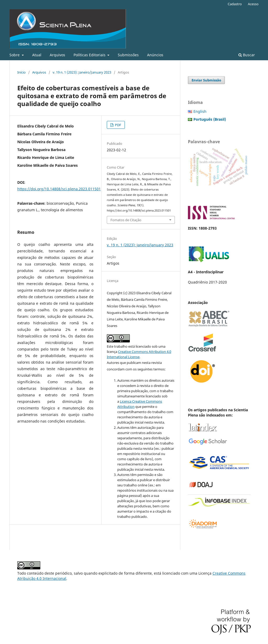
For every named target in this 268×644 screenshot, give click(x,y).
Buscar (247, 55)
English (200, 111)
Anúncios (155, 55)
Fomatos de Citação (126, 220)
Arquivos (57, 55)
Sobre (15, 55)
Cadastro (235, 4)
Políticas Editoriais (90, 55)
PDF (118, 125)
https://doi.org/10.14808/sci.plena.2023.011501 (59, 189)
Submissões (128, 55)
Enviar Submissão (206, 80)
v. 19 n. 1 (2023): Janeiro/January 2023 (82, 72)
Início (21, 72)
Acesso (253, 4)
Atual (37, 55)
